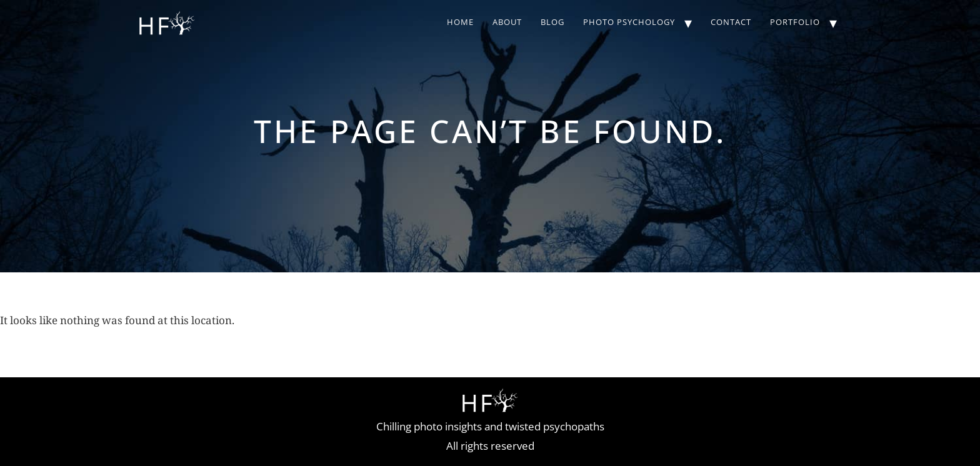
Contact (731, 22)
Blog (552, 22)
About (507, 22)
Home (460, 22)
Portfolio (795, 22)
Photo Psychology (629, 22)
